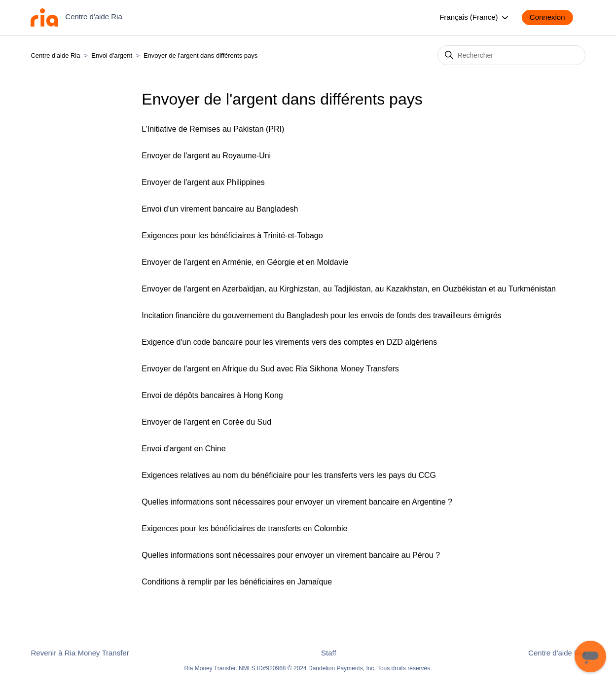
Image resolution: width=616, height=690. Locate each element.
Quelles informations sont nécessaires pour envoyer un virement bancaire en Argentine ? (297, 502)
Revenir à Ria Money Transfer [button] (80, 653)
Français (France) (475, 18)
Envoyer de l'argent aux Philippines (203, 182)
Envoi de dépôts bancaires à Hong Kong (212, 395)
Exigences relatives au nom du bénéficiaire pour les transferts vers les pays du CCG (289, 475)
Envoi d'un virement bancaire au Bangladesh (220, 209)
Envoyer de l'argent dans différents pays (200, 55)
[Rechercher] (511, 55)
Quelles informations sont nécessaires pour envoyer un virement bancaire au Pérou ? (291, 555)
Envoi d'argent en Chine (183, 449)
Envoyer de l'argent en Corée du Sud (206, 422)
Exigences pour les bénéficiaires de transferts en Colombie (244, 528)
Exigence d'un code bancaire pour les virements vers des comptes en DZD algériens (289, 342)
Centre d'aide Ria (55, 55)
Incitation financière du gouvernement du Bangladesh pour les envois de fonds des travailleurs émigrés (321, 315)
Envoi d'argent (112, 55)
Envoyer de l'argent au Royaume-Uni (206, 156)
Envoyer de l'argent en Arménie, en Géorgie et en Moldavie (245, 262)
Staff (329, 653)
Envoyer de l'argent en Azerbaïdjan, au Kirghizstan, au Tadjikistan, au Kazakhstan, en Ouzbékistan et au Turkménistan (349, 289)
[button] (552, 18)
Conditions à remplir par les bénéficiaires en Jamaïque (237, 582)
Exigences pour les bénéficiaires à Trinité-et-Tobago (232, 236)
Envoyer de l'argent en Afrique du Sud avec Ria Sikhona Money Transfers (270, 369)
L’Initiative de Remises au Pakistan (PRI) (213, 129)
